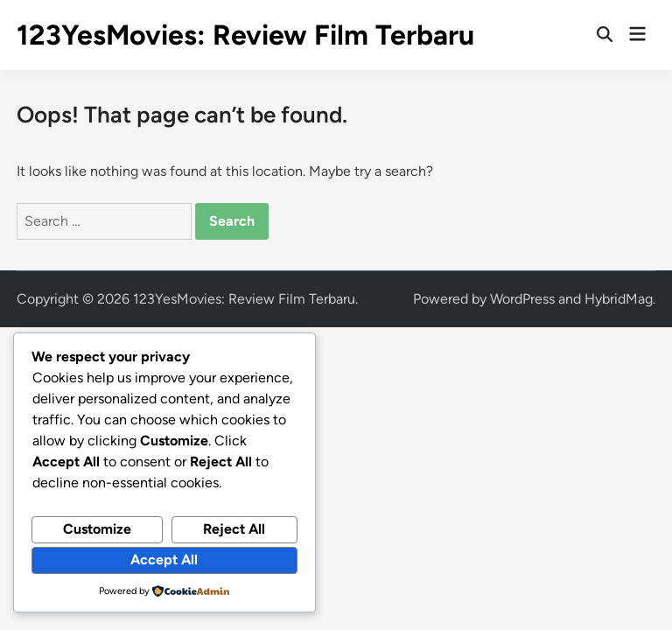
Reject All (234, 529)
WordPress (522, 299)
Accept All (164, 560)
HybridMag (619, 299)
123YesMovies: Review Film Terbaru (245, 35)
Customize (97, 529)
